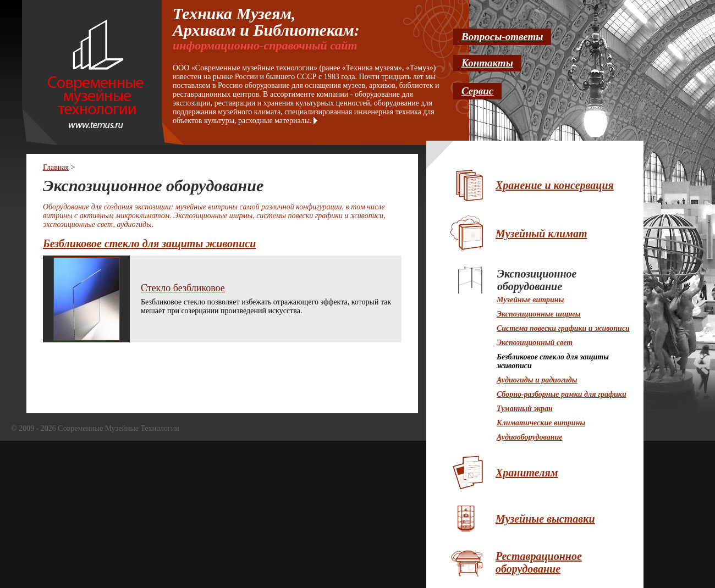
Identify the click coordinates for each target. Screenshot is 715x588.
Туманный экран (525, 409)
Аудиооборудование (529, 437)
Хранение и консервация (555, 185)
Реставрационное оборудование (539, 562)
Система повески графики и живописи (563, 328)
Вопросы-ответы (502, 37)
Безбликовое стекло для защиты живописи (149, 243)
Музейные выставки (545, 519)
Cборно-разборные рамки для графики (562, 394)
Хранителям (527, 473)
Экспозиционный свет (535, 343)
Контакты (487, 63)
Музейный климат (541, 234)
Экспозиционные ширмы (538, 314)
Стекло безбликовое (183, 288)
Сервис (477, 91)
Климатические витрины (541, 423)
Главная (56, 167)
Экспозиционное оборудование (537, 280)
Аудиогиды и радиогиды (537, 380)
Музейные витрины (530, 300)
